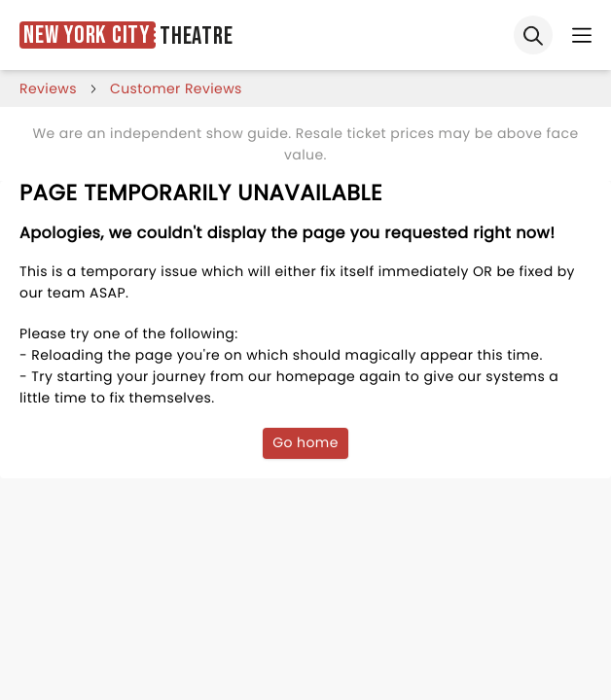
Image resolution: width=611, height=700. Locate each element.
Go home (305, 442)
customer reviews (176, 88)
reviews (48, 88)
